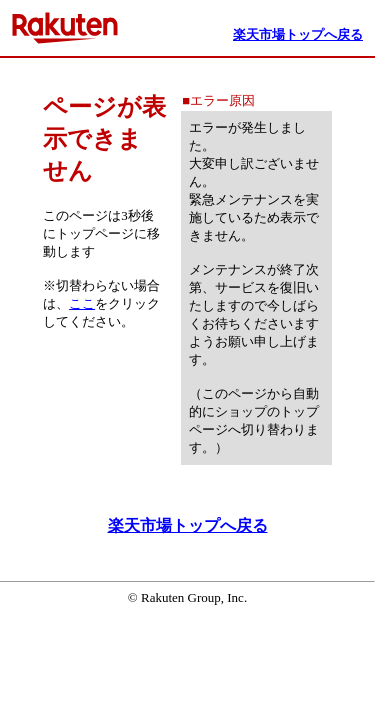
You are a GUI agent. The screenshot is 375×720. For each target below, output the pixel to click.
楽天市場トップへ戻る (188, 525)
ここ (82, 303)
